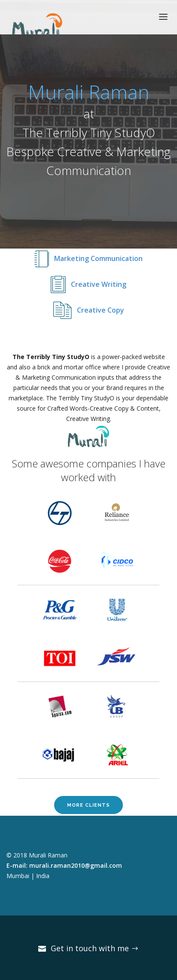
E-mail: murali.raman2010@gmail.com (64, 865)
